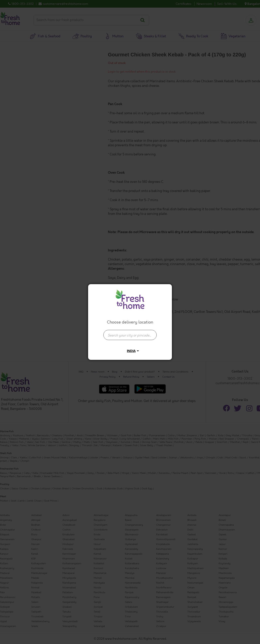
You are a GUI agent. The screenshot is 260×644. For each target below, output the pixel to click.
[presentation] (130, 335)
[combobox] (130, 332)
